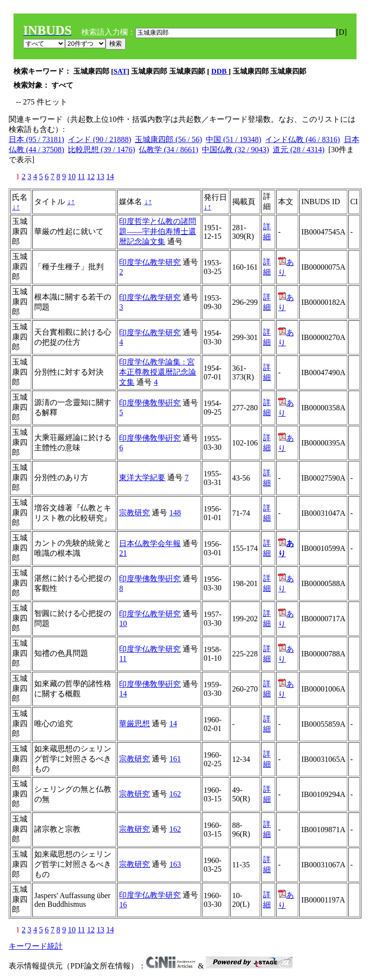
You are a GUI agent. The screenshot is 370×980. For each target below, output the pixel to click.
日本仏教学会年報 (150, 543)
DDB (220, 71)
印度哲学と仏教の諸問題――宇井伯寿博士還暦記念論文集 (158, 231)
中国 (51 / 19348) (233, 139)
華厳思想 (134, 724)
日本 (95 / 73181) (36, 139)
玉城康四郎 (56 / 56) (168, 139)
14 (110, 176)
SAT (120, 71)
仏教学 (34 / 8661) (168, 150)
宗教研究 (134, 513)
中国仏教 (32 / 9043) (235, 150)
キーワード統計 (36, 946)
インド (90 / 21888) (99, 139)
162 (175, 794)
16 (123, 905)
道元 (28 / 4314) (298, 150)
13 (100, 176)
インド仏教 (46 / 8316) (302, 139)
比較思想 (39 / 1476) (101, 150)
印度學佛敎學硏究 (150, 403)
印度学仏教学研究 (150, 262)
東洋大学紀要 (142, 477)
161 (175, 759)
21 (123, 553)
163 (175, 864)
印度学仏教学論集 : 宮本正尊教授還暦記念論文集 (158, 372)
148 (175, 513)
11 (81, 176)
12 (91, 176)
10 (72, 176)
